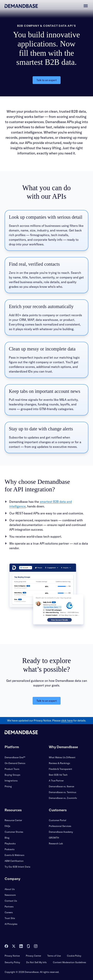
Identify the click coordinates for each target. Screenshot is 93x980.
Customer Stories (14, 832)
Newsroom (10, 895)
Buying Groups (12, 775)
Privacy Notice (12, 956)
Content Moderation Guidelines (69, 962)
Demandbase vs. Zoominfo (63, 798)
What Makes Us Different (62, 757)
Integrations (11, 781)
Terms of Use (54, 956)
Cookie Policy (74, 956)
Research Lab (56, 843)
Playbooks (10, 843)
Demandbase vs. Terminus (63, 792)
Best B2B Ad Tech (58, 775)
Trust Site (10, 918)
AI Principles (11, 924)
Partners (9, 907)
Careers (9, 912)
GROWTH (54, 838)
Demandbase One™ (15, 757)
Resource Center (13, 820)
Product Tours (12, 769)
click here (67, 720)
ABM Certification (14, 861)
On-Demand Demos (15, 763)
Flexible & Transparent (60, 769)
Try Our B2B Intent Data (17, 867)
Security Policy (12, 962)
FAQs (7, 826)
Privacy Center (33, 956)
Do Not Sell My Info (36, 962)
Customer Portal (57, 820)
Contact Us (11, 901)
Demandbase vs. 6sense (61, 786)
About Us (10, 889)
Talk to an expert (47, 80)
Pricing (8, 786)
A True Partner (56, 781)
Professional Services (60, 826)
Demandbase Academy (61, 832)
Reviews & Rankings (59, 763)
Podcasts (10, 849)
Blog (7, 838)
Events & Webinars (14, 855)
